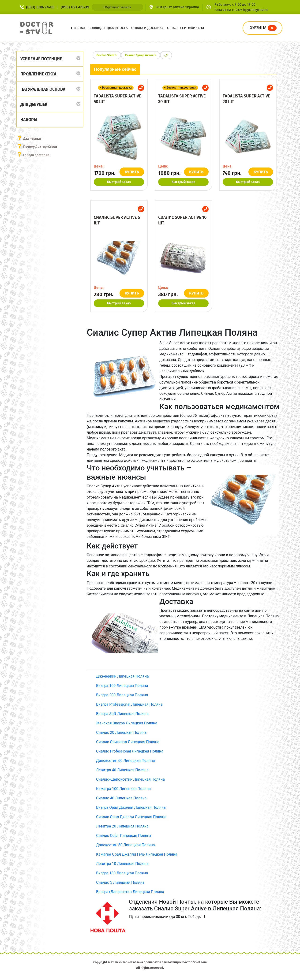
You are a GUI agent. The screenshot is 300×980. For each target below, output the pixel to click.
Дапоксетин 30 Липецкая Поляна (126, 845)
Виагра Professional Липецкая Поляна (129, 704)
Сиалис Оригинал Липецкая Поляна (128, 742)
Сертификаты (192, 28)
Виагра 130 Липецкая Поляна (122, 873)
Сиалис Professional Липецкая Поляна (130, 751)
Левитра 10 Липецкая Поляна (122, 864)
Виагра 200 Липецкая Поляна (122, 695)
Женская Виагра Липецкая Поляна (127, 723)
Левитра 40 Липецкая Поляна (122, 770)
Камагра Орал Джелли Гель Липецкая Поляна (137, 854)
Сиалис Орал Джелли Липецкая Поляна (131, 817)
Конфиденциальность (108, 28)
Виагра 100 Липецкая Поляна (122, 686)
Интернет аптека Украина (178, 7)
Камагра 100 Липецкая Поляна (123, 789)
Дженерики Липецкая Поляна (122, 676)
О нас (172, 28)
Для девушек (34, 104)
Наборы (29, 120)
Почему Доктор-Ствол (40, 147)
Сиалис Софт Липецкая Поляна (124, 836)
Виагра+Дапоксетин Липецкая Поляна (130, 892)
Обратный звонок (117, 7)
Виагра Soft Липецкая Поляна (122, 714)
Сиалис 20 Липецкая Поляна (121, 732)
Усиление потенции (41, 59)
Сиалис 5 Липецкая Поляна (120, 882)
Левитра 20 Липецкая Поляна (122, 826)
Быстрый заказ (119, 182)
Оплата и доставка (147, 28)
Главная (78, 28)
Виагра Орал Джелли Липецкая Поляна (131, 807)
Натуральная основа (43, 89)
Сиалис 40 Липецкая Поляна (121, 798)
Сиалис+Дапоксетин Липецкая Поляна (130, 779)
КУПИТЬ (132, 172)
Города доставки (36, 155)
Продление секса (38, 74)
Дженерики (32, 139)
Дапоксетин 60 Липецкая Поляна (126, 761)
